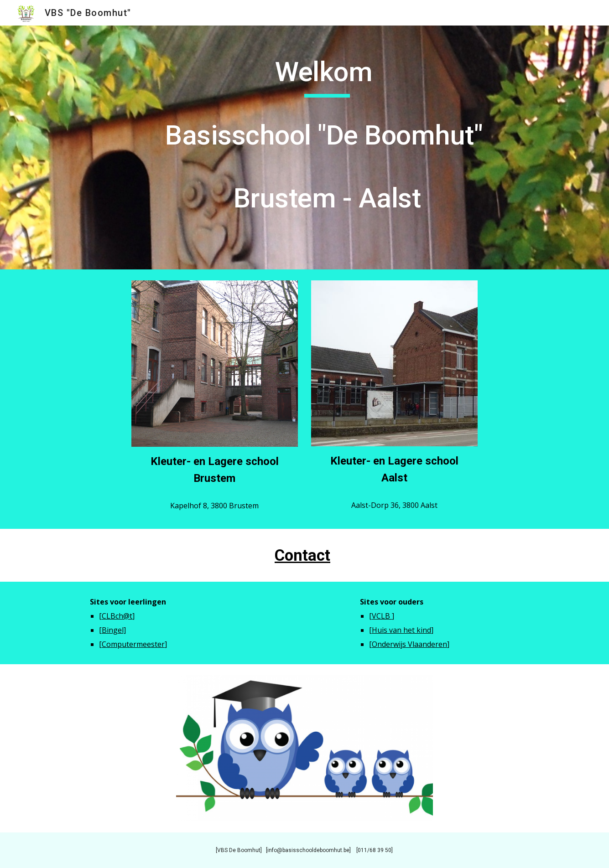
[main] (327, 147)
